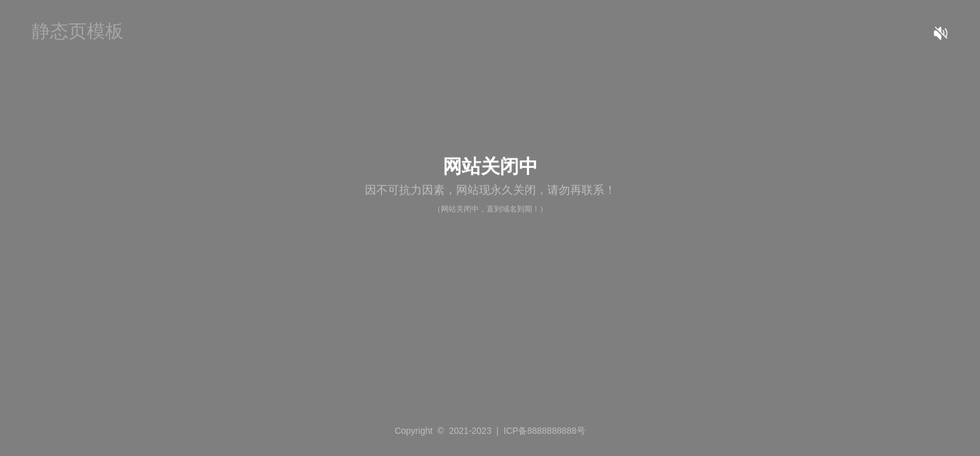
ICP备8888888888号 (544, 431)
